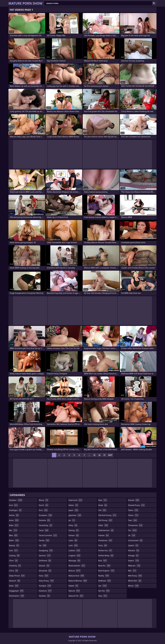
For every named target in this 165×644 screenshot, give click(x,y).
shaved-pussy (136, 505)
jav (72, 520)
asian (14, 520)
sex (103, 586)
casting (14, 556)
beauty (14, 545)
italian (73, 505)
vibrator (134, 551)
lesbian (74, 551)
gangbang (46, 551)
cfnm (14, 561)
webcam (134, 566)
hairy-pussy (46, 581)
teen (133, 520)
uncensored (135, 540)
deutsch (15, 581)
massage (74, 561)
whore (133, 586)
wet (132, 571)
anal (14, 505)
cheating (15, 566)
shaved (134, 500)
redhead (105, 581)
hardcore (45, 591)
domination (17, 596)
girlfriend (45, 561)
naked (73, 586)
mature (75, 571)
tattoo (133, 515)
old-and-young (107, 515)
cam (14, 551)
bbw (13, 535)
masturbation (77, 566)
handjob (45, 586)
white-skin (135, 581)
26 (99, 455)
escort (44, 505)
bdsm (14, 540)
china (14, 571)
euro (43, 510)
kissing (74, 530)
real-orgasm (106, 571)
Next (110, 455)
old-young (105, 520)
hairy (44, 576)
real (103, 561)
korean (74, 535)
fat (43, 545)
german (45, 556)
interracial (76, 500)
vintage (133, 556)
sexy (103, 596)
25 (94, 455)
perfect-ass (105, 551)
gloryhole (45, 571)
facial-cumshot (48, 535)
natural (74, 591)
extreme (45, 520)
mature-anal (76, 576)
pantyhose (105, 540)
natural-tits (76, 596)
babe (14, 525)
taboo (133, 510)
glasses (44, 566)
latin (73, 545)
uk (132, 535)
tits (132, 530)
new (103, 500)
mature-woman (78, 581)
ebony (44, 500)
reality (104, 576)
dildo (14, 586)
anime (14, 515)
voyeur (134, 561)
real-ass (104, 566)
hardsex (45, 596)
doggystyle (16, 591)
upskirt (133, 545)
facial (44, 530)
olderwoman (106, 530)
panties (104, 535)
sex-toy (104, 591)
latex (73, 540)
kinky (73, 525)
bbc (13, 530)
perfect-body (106, 556)
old (102, 510)
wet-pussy (135, 576)
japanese (75, 515)
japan (74, 510)
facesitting (46, 525)
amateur (16, 500)
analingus (15, 510)
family (44, 540)
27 (104, 455)
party (103, 545)
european (46, 515)
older (103, 525)
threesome (135, 525)
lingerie (75, 556)
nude (103, 505)
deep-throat (17, 576)
